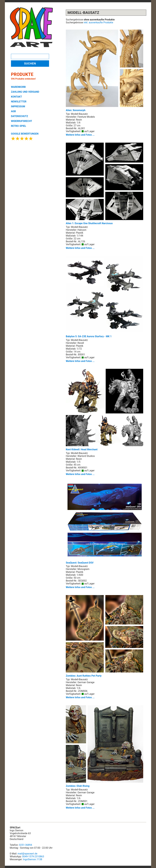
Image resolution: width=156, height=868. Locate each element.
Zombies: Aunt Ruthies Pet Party (105, 636)
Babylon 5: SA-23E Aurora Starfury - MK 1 (105, 297)
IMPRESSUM (18, 106)
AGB (13, 111)
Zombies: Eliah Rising (105, 746)
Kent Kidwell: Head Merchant (105, 410)
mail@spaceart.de (27, 854)
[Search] (30, 56)
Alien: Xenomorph (105, 71)
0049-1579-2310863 (33, 856)
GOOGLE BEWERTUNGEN (25, 134)
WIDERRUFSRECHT (21, 121)
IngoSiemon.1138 (33, 859)
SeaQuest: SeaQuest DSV (105, 523)
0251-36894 (26, 845)
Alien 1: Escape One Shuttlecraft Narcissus (105, 184)
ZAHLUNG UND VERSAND (25, 92)
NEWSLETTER (19, 102)
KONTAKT (16, 97)
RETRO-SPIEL (19, 126)
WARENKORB (18, 87)
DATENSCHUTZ (19, 116)
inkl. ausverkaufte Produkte (98, 22)
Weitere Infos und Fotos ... (80, 135)
